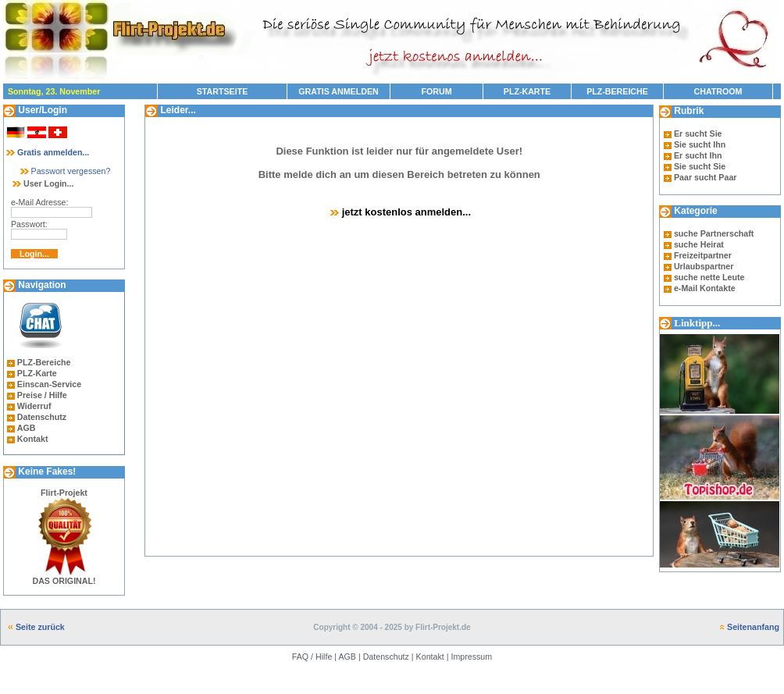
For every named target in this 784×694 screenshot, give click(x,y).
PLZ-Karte (37, 373)
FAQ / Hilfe (312, 657)
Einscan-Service (49, 384)
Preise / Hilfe (42, 395)
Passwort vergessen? (64, 171)
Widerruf (34, 406)
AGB (27, 428)
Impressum (471, 657)
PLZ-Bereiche (44, 362)
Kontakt (33, 439)
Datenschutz (42, 417)
